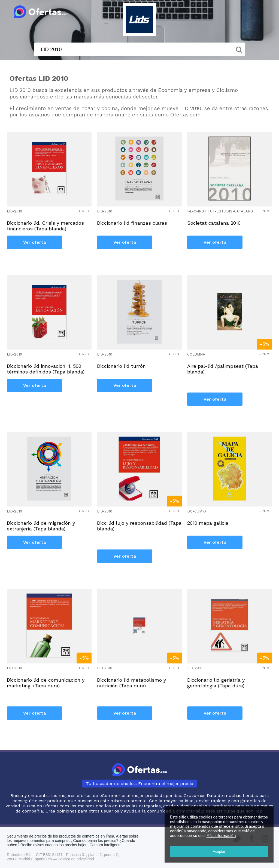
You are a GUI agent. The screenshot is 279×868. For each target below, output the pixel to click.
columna (196, 354)
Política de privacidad (76, 859)
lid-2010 (14, 211)
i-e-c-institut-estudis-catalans (220, 211)
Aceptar (219, 852)
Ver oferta (34, 242)
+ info (84, 211)
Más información (221, 836)
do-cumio (197, 511)
